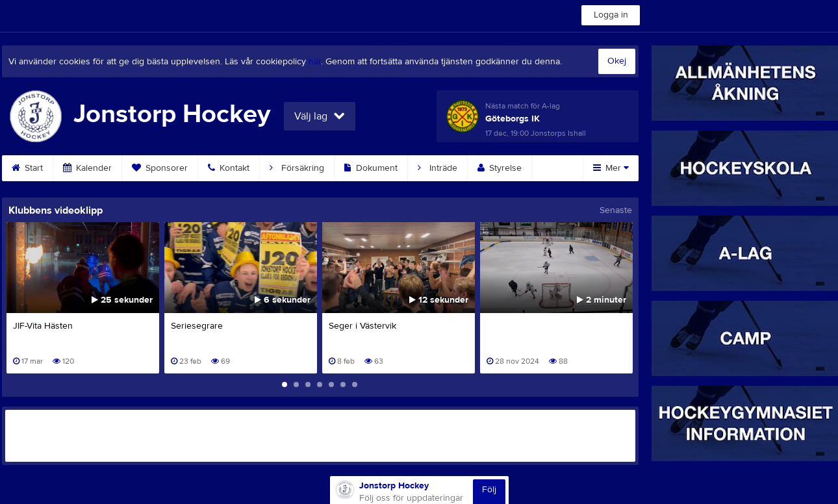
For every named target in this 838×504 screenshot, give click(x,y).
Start (27, 168)
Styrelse (500, 168)
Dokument (371, 168)
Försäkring (297, 168)
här (315, 62)
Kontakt (229, 168)
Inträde (438, 168)
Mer (611, 168)
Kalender (87, 168)
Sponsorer (160, 168)
